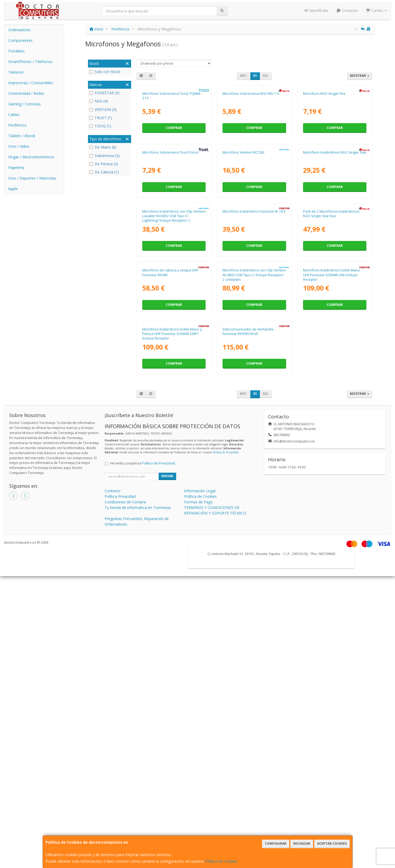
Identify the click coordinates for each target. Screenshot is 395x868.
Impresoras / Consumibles (31, 83)
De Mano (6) (103, 147)
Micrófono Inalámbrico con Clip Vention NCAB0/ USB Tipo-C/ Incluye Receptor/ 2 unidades (254, 508)
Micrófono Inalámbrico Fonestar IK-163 (254, 386)
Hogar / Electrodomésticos (31, 157)
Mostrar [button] (360, 76)
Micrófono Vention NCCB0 (243, 269)
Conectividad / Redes (26, 93)
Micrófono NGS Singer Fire (324, 152)
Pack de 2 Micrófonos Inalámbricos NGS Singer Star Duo (331, 389)
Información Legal (200, 783)
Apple (13, 189)
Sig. (266, 76)
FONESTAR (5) (104, 93)
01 (255, 76)
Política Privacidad (120, 788)
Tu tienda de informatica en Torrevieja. (138, 799)
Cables (14, 115)
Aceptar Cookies (332, 844)
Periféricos (17, 125)
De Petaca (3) (104, 164)
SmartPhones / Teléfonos (30, 62)
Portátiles (16, 51)
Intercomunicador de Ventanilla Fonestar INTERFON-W (248, 623)
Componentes (20, 40)
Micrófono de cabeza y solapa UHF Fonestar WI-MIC (170, 506)
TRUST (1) (101, 118)
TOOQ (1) (100, 126)
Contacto (347, 10)
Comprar (174, 186)
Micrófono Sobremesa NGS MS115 (251, 152)
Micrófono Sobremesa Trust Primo (170, 269)
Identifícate (316, 10)
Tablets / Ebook (22, 136)
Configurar (276, 844)
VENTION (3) (103, 109)
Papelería (16, 167)
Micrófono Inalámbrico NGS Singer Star (335, 269)
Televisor (16, 72)
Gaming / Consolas (25, 104)
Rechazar (302, 844)
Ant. (244, 76)
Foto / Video (19, 146)
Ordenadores (19, 30)
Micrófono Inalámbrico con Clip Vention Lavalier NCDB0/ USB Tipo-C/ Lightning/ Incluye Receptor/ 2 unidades (174, 393)
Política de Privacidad (226, 744)
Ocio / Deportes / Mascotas (32, 178)
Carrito (376, 10)
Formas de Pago (198, 794)
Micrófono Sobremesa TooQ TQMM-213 (172, 154)
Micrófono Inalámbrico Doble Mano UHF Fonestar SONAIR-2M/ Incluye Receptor (332, 508)
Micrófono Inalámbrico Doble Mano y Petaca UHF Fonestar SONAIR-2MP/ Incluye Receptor (172, 626)
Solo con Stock (105, 72)
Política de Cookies (221, 861)
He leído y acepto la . (143, 755)
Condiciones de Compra (125, 794)
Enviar (167, 768)
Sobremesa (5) (105, 156)
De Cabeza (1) (104, 172)
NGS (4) (99, 101)
